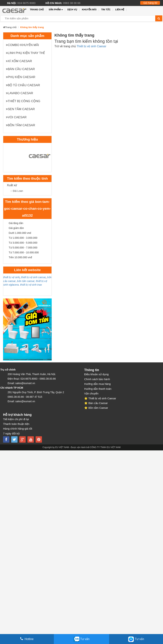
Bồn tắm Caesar (21, 125)
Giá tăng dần (16, 223)
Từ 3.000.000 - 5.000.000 (23, 243)
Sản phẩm (56, 10)
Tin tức (106, 10)
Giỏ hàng (150, 3)
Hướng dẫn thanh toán (98, 389)
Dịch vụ (72, 10)
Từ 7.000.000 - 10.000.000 (24, 252)
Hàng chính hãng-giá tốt (18, 429)
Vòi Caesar (16, 117)
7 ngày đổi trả (11, 433)
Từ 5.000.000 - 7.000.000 (23, 248)
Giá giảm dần (16, 228)
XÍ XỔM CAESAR (19, 61)
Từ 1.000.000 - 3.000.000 (23, 238)
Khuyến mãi (89, 10)
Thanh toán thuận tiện (16, 424)
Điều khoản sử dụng (96, 374)
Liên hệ (120, 10)
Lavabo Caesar (20, 93)
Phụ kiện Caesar (21, 77)
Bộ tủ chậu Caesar (23, 85)
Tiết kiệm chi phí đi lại (16, 419)
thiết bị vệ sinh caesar (34, 277)
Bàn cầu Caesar (20, 69)
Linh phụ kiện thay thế (25, 53)
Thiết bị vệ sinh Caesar (91, 46)
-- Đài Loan (17, 191)
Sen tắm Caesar (20, 109)
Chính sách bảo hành (97, 379)
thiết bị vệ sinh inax (31, 285)
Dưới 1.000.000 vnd (20, 233)
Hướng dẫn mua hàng (97, 384)
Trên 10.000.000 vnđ (20, 257)
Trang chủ (37, 10)
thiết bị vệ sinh (11, 277)
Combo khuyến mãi (22, 45)
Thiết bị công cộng (23, 101)
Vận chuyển (91, 393)
